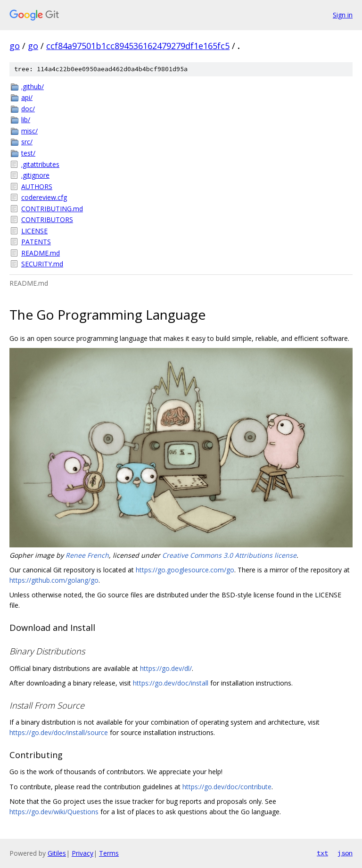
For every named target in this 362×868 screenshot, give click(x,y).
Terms (109, 853)
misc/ (29, 131)
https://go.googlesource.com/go (185, 570)
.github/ (33, 87)
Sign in (343, 15)
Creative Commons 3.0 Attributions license (229, 555)
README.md (41, 253)
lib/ (26, 120)
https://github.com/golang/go (54, 580)
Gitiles (57, 853)
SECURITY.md (42, 264)
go (15, 46)
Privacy (82, 853)
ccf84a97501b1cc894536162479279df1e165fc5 (138, 46)
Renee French (87, 555)
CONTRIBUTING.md (52, 209)
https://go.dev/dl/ (166, 668)
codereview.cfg (44, 197)
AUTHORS (37, 186)
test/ (28, 153)
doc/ (28, 109)
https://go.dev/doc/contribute (227, 787)
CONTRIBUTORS (47, 219)
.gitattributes (40, 164)
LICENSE (34, 231)
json (345, 853)
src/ (27, 142)
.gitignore (35, 175)
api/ (27, 97)
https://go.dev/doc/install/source (59, 732)
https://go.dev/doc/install (171, 683)
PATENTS (36, 242)
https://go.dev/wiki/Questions (54, 812)
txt (322, 853)
